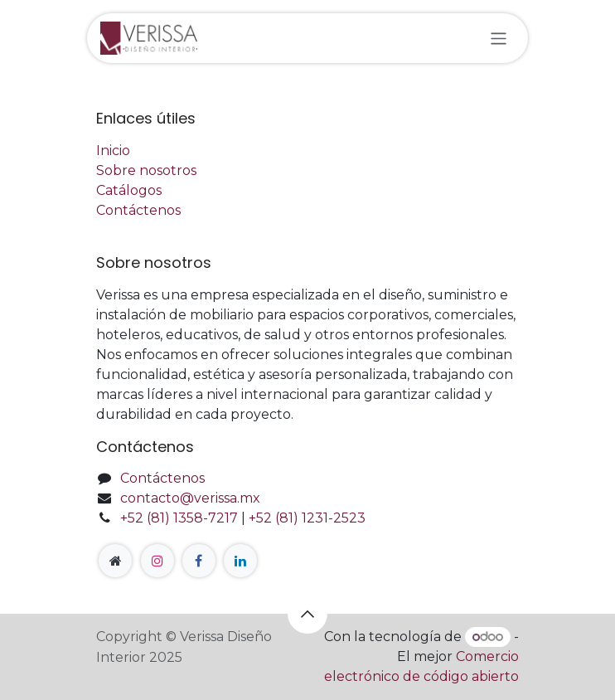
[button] (307, 614)
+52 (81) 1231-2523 (307, 518)
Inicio (113, 151)
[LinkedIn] (240, 561)
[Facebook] (199, 561)
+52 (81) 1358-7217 (179, 518)
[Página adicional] (115, 561)
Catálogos (129, 190)
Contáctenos (138, 210)
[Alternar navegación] (499, 38)
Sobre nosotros (146, 170)
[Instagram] (157, 561)
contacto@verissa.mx (190, 498)
